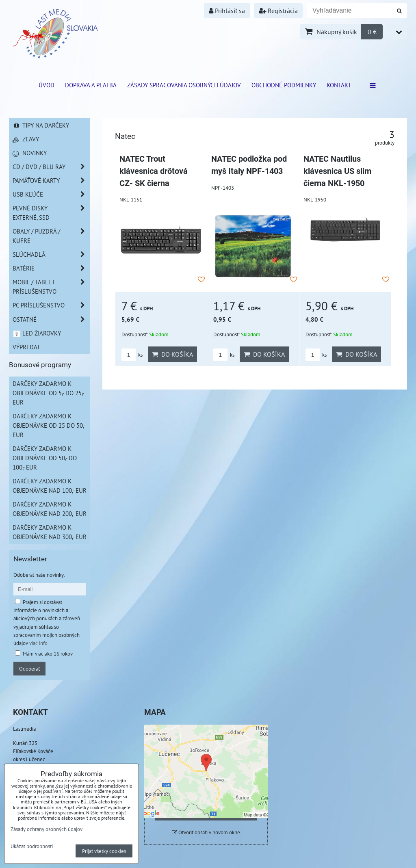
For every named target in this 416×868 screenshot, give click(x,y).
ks (132, 355)
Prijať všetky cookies (104, 851)
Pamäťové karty (51, 181)
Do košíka (172, 354)
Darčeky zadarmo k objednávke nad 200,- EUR (50, 509)
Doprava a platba (91, 85)
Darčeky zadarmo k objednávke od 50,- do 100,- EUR (45, 458)
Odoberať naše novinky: (39, 575)
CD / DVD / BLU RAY (51, 167)
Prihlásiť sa (227, 11)
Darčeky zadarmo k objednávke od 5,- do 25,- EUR (48, 393)
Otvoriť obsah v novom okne (206, 832)
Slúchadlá (51, 254)
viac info (38, 643)
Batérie (51, 268)
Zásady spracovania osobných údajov (184, 85)
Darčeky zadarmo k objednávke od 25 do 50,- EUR (49, 425)
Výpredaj (26, 347)
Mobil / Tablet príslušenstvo (51, 287)
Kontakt (339, 85)
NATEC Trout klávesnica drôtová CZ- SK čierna (154, 171)
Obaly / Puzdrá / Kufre (51, 236)
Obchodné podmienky (284, 85)
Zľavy (26, 139)
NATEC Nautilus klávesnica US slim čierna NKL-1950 (337, 171)
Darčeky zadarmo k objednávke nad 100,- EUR (50, 486)
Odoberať (29, 669)
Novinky (30, 153)
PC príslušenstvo (51, 305)
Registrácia (278, 11)
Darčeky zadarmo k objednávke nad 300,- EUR (50, 532)
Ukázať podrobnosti (32, 846)
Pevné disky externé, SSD (51, 213)
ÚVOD (47, 85)
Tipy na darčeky (41, 125)
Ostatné (51, 319)
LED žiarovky (37, 333)
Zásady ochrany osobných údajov (47, 829)
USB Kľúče (51, 194)
